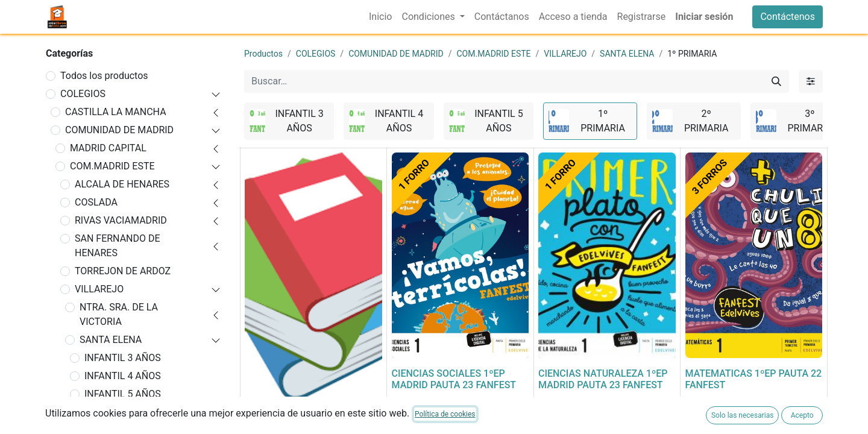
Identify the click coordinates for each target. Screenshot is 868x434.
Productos (263, 54)
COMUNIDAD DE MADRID (119, 130)
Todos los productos (104, 76)
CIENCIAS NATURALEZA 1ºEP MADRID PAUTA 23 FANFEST (603, 379)
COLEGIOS (83, 94)
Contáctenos (788, 17)
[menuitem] (380, 17)
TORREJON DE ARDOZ (123, 271)
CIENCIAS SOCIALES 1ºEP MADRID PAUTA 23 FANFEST (454, 379)
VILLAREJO (99, 289)
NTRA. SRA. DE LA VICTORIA (119, 314)
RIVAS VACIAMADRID (121, 220)
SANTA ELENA (111, 340)
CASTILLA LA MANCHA (116, 112)
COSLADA (96, 202)
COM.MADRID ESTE (112, 166)
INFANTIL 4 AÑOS (123, 376)
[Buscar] (776, 81)
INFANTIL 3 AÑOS (123, 358)
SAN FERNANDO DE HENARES (118, 246)
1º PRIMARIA (113, 412)
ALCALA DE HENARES (122, 184)
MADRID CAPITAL (108, 148)
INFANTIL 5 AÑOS (123, 394)
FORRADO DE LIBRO (288, 415)
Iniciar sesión (704, 17)
